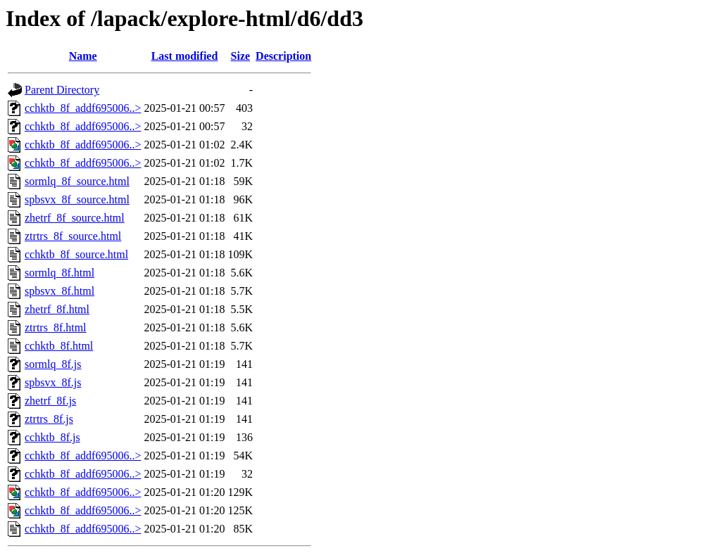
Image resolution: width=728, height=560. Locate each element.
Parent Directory (62, 90)
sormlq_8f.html (59, 273)
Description (283, 56)
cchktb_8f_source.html (76, 254)
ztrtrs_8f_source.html (73, 236)
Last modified (185, 56)
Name (83, 56)
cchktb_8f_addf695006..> (83, 108)
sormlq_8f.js (53, 364)
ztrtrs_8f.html (56, 327)
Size (241, 56)
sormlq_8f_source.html (77, 181)
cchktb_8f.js (52, 437)
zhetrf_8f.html (57, 309)
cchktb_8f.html (59, 346)
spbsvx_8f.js (53, 382)
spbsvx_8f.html (59, 291)
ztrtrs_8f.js (49, 419)
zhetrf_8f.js (50, 401)
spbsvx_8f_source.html (77, 199)
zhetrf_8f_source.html (75, 218)
